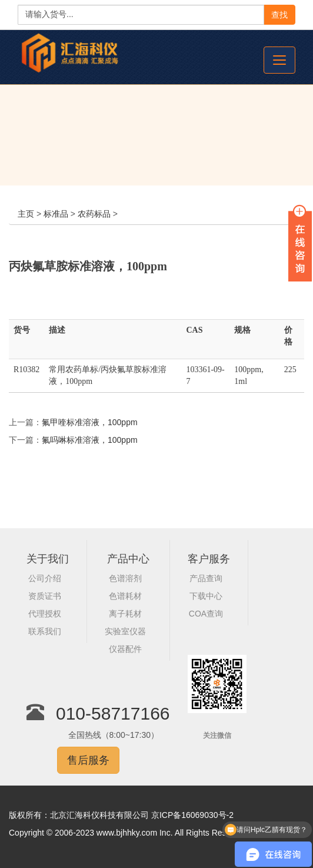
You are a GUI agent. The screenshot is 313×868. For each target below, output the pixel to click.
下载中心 (206, 596)
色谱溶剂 (125, 578)
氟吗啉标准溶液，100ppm (90, 440)
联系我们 (45, 631)
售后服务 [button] (88, 760)
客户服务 (209, 559)
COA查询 (206, 614)
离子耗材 (125, 614)
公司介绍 (45, 578)
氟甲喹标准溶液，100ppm (90, 422)
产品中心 (128, 559)
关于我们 (48, 559)
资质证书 (45, 596)
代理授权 (45, 614)
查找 (279, 15)
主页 (26, 214)
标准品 (56, 214)
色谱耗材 (125, 596)
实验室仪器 (125, 631)
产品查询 (206, 578)
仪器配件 (125, 649)
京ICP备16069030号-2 (192, 815)
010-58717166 (113, 713)
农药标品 (94, 214)
